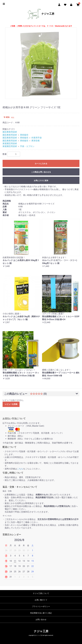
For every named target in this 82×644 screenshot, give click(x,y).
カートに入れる (41, 164)
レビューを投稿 (11, 404)
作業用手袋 (37, 138)
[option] (41, 63)
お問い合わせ (41, 620)
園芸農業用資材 (10, 132)
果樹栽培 (24, 135)
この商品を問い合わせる (41, 172)
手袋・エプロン (27, 146)
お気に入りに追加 (41, 180)
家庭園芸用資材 (10, 143)
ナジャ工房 (41, 14)
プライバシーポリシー (41, 606)
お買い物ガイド (41, 600)
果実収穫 (35, 141)
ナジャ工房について (41, 593)
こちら (20, 469)
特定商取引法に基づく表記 (41, 613)
